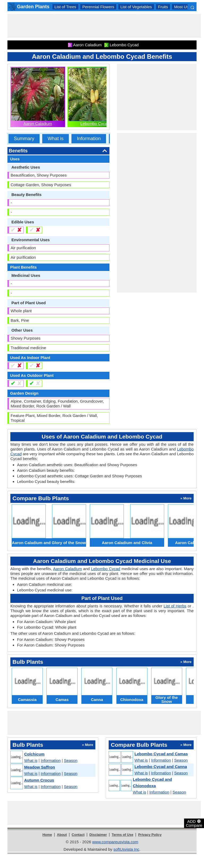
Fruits (163, 7)
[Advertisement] (104, 26)
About (62, 835)
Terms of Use (123, 835)
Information (89, 139)
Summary (24, 139)
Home (47, 835)
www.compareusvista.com (115, 842)
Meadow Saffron (40, 767)
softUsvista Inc (126, 849)
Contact (78, 835)
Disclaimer (98, 835)
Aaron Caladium (38, 124)
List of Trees (65, 7)
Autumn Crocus (39, 780)
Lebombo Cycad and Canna (161, 767)
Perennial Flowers (98, 7)
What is (56, 139)
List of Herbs (175, 606)
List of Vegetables (136, 7)
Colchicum (34, 754)
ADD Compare (194, 823)
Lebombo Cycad (95, 124)
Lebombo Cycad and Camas (161, 754)
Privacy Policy (150, 835)
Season (71, 760)
